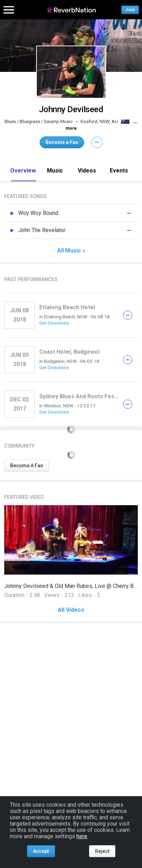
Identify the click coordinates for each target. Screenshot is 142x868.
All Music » (71, 251)
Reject (102, 851)
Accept (41, 851)
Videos (87, 171)
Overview (23, 171)
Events (119, 171)
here (82, 836)
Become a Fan (62, 142)
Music (55, 171)
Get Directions (54, 323)
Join (130, 10)
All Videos (71, 610)
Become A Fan (27, 466)
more (71, 128)
